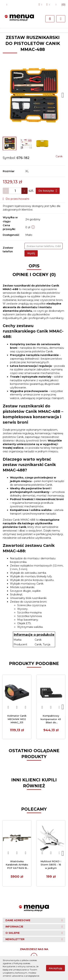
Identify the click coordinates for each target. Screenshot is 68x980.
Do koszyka (48, 191)
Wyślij (31, 253)
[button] (62, 5)
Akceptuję (55, 968)
